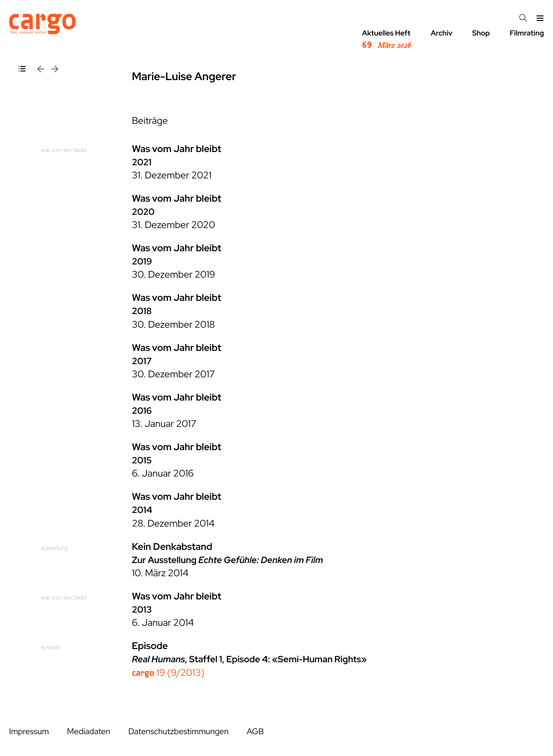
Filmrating (527, 33)
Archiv (442, 33)
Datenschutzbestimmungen (178, 732)
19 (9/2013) (168, 673)
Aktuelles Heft (386, 40)
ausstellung (54, 548)
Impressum (29, 732)
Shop (481, 33)
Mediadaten (88, 732)
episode (51, 647)
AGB (255, 732)
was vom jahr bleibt (64, 150)
